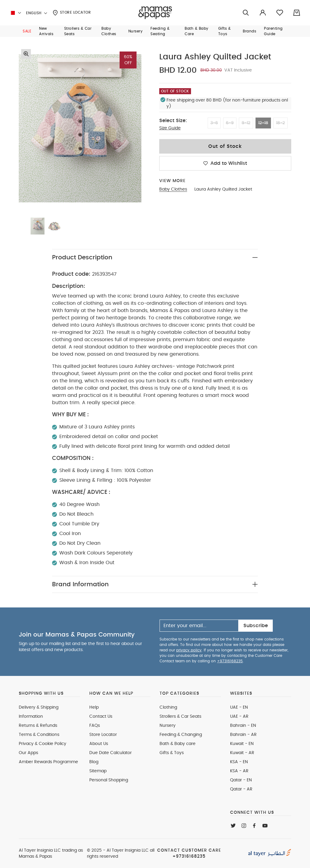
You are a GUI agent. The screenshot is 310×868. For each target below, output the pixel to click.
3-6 (214, 123)
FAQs (95, 726)
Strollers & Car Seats (180, 717)
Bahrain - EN (243, 726)
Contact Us (101, 717)
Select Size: (173, 121)
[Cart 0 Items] (297, 13)
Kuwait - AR (242, 753)
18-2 (280, 123)
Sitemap (98, 771)
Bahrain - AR (243, 735)
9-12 (246, 123)
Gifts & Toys (172, 753)
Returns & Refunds (38, 726)
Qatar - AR (241, 789)
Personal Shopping (109, 780)
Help (94, 707)
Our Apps (28, 753)
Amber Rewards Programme (48, 762)
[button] (27, 31)
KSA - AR (239, 771)
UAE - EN (239, 707)
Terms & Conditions (39, 735)
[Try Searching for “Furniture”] (246, 13)
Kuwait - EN (242, 744)
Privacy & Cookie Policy (43, 744)
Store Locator (72, 13)
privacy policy (189, 650)
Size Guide (170, 128)
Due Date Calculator (110, 753)
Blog (94, 762)
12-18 (263, 123)
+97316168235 (230, 661)
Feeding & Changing (181, 735)
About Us (99, 744)
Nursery (168, 726)
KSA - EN (239, 762)
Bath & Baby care (178, 744)
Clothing (168, 707)
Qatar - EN (241, 780)
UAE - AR (239, 717)
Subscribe (256, 626)
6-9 (230, 123)
